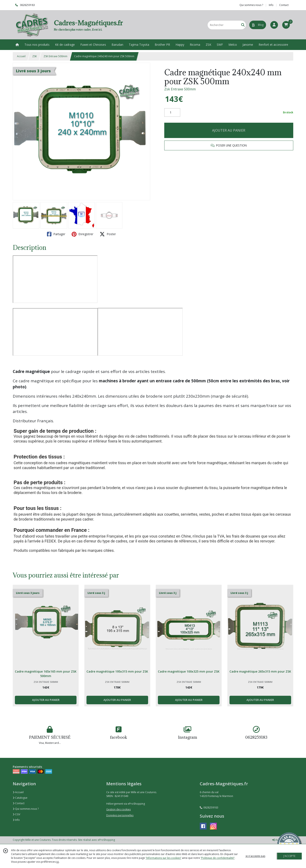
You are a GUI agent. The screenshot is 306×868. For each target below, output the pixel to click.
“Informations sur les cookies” (163, 858)
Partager (56, 234)
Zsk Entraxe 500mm (180, 89)
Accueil (21, 56)
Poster (108, 234)
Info (16, 820)
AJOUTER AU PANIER (229, 130)
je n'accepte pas (255, 856)
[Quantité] (172, 112)
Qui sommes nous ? (26, 809)
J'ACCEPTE (289, 856)
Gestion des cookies (118, 809)
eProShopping (106, 840)
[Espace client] (274, 25)
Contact (284, 5)
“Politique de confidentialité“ (218, 858)
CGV (16, 814)
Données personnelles (120, 815)
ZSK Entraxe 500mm (55, 56)
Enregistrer (82, 234)
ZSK (35, 56)
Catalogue (20, 798)
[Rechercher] (243, 25)
